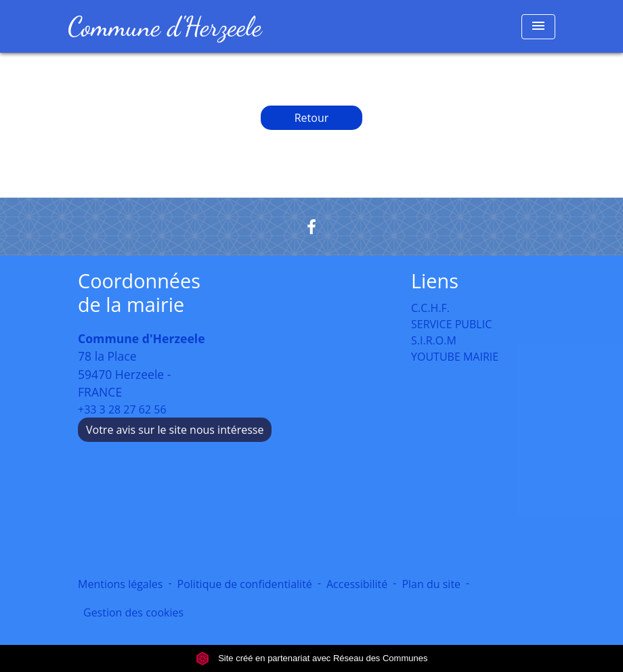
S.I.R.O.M (434, 340)
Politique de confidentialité (245, 584)
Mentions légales (120, 584)
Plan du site (431, 584)
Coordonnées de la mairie (139, 293)
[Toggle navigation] (538, 27)
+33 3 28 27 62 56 (122, 409)
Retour (312, 118)
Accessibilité (357, 584)
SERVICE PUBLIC (451, 324)
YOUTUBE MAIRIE (455, 357)
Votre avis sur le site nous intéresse (175, 430)
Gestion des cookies (133, 612)
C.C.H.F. (430, 308)
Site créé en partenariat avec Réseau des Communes (312, 658)
